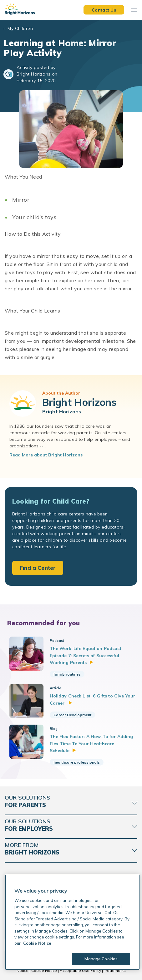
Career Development (72, 715)
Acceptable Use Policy (80, 970)
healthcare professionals (77, 762)
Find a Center (38, 568)
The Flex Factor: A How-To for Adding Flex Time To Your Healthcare (91, 744)
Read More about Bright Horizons (46, 455)
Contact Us (104, 10)
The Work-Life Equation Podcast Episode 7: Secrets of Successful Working (86, 655)
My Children (20, 28)
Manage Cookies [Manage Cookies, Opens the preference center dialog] (101, 959)
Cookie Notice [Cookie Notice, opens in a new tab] (37, 943)
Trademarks (115, 970)
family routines (67, 674)
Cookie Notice (44, 970)
